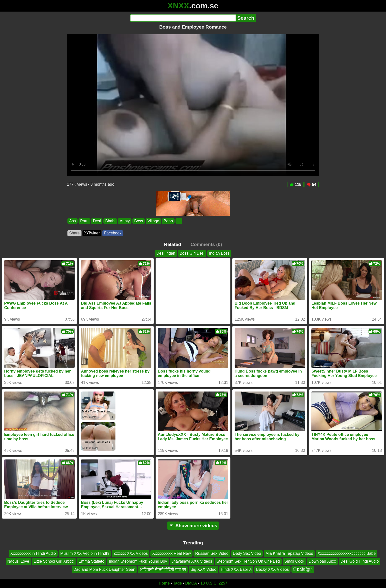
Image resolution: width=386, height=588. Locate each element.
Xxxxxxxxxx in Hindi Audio (33, 553)
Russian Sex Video (212, 553)
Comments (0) (206, 244)
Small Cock (294, 561)
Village (153, 221)
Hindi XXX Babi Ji (236, 569)
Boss (139, 221)
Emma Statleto (91, 561)
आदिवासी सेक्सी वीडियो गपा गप (163, 569)
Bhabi (110, 221)
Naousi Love (18, 561)
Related (172, 244)
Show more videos (193, 526)
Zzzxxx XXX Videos (131, 553)
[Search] (183, 18)
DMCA (191, 583)
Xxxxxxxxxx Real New (171, 553)
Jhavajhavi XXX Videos (192, 561)
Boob (168, 221)
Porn (84, 221)
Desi (97, 221)
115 (296, 185)
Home (164, 583)
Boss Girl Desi (192, 253)
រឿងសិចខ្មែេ (303, 569)
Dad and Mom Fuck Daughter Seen (104, 569)
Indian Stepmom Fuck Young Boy (138, 561)
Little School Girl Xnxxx (54, 561)
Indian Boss (219, 253)
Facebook (113, 233)
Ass (72, 221)
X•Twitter (92, 233)
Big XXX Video (203, 569)
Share (74, 233)
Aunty (125, 221)
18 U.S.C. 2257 (214, 583)
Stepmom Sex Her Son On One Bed (248, 561)
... (179, 221)
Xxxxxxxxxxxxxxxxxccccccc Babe (347, 553)
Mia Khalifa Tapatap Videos (289, 553)
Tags (177, 583)
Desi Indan (166, 253)
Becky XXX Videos (272, 569)
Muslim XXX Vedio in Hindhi (85, 553)
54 (312, 185)
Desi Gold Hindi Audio (360, 561)
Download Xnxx (322, 561)
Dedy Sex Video (247, 553)
